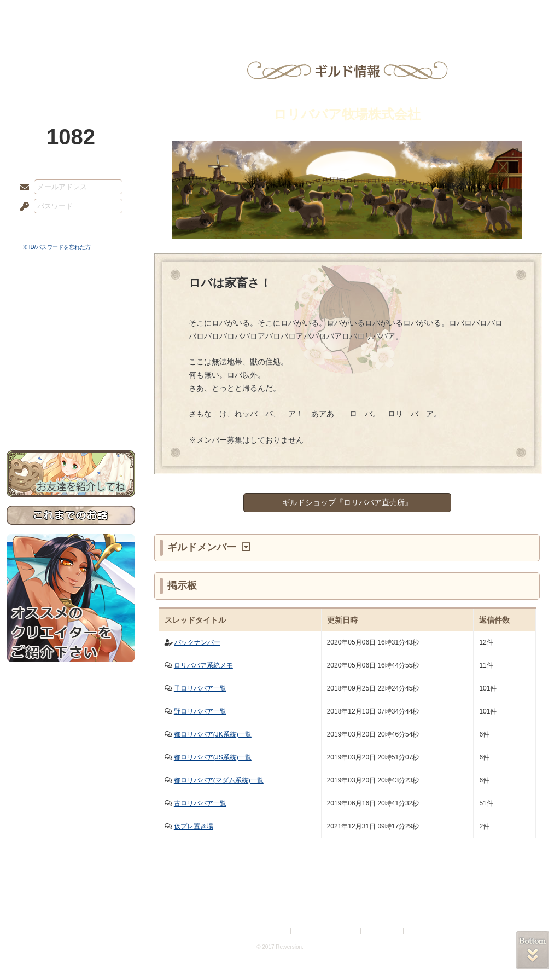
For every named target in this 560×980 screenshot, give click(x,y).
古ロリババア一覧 (200, 803)
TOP (46, 14)
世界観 (71, 298)
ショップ (435, 14)
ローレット (202, 14)
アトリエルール (71, 367)
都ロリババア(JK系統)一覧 (213, 734)
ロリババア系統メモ (203, 665)
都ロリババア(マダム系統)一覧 (219, 780)
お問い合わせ (71, 416)
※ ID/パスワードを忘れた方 (57, 247)
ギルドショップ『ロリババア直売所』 (347, 502)
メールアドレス (22, 188)
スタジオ (358, 14)
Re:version (422, 931)
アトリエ (280, 14)
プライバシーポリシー (184, 931)
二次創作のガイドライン (326, 931)
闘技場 (514, 14)
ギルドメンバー (203, 547)
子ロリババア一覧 (200, 688)
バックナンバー (197, 642)
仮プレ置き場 (194, 826)
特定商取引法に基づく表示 (254, 931)
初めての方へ (71, 397)
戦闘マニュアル (71, 381)
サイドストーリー (71, 318)
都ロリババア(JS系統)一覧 (213, 757)
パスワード (22, 207)
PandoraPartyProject (71, 60)
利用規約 (136, 931)
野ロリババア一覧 (200, 711)
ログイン (45, 229)
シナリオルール (71, 353)
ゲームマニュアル (71, 337)
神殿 (125, 14)
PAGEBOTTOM (533, 950)
